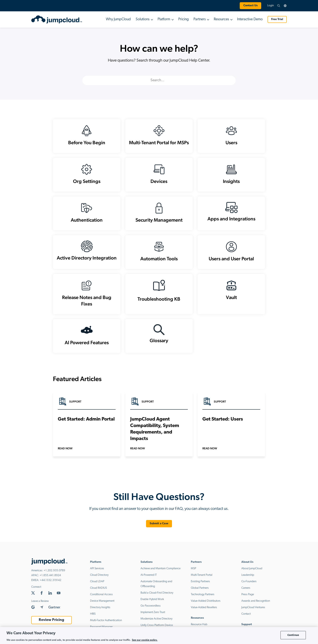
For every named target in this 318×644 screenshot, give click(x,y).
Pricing (183, 19)
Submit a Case (159, 524)
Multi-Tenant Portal (202, 575)
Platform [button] (164, 19)
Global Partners (200, 588)
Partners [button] (200, 19)
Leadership (248, 575)
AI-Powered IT (149, 575)
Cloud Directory (99, 575)
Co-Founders (249, 582)
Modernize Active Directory (156, 619)
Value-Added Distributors (206, 601)
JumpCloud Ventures (253, 607)
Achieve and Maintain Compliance (161, 569)
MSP (193, 569)
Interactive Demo (250, 19)
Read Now (65, 448)
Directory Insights (100, 607)
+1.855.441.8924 (50, 575)
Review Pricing (51, 620)
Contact (246, 614)
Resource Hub (199, 624)
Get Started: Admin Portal (86, 419)
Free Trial (277, 19)
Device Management (102, 601)
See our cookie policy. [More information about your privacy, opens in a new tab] (145, 640)
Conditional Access (101, 594)
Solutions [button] (143, 19)
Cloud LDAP (97, 582)
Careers (246, 588)
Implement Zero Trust (153, 612)
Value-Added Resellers (204, 607)
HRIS (93, 614)
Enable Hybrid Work (152, 599)
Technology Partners (203, 594)
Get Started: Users (223, 419)
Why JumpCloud (118, 19)
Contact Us (250, 6)
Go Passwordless (151, 606)
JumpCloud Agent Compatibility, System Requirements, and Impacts (155, 429)
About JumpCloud (252, 569)
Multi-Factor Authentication (106, 620)
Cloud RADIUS (98, 588)
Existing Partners (200, 582)
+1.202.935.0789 (54, 571)
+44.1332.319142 (50, 580)
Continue (293, 635)
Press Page (248, 594)
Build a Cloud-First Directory (157, 593)
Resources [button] (221, 19)
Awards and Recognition (256, 601)
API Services (97, 569)
